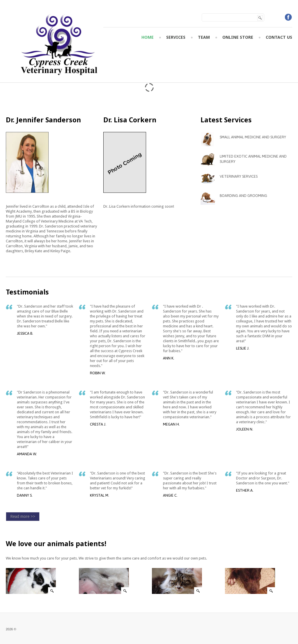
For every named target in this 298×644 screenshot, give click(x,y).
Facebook (289, 17)
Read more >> (23, 516)
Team (204, 37)
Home (148, 37)
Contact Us (279, 37)
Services (176, 37)
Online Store (238, 37)
